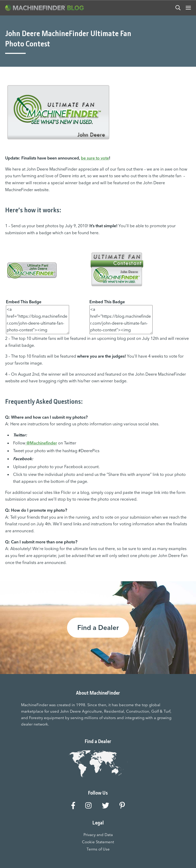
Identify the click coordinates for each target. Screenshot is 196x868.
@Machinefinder (41, 443)
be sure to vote (95, 158)
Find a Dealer (98, 628)
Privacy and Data (98, 835)
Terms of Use (98, 849)
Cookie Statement (98, 842)
